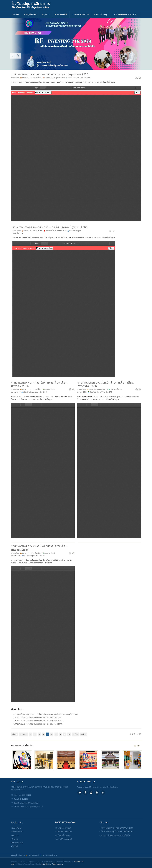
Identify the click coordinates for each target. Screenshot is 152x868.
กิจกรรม (15, 839)
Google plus (91, 793)
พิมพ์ (136, 77)
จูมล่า (13, 864)
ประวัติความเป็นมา (64, 828)
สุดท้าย (84, 734)
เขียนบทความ (18, 832)
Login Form (17, 828)
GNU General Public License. (52, 864)
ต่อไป (76, 734)
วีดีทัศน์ (15, 846)
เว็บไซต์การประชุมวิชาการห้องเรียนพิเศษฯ (117, 832)
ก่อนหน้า (24, 734)
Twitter (80, 793)
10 (69, 734)
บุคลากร (15, 835)
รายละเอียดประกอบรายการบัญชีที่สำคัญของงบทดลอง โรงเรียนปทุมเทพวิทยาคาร (46, 714)
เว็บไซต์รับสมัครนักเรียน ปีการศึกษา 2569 (117, 828)
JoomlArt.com (79, 861)
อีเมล (139, 77)
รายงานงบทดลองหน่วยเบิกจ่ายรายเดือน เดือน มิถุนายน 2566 (50, 227)
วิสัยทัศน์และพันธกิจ (64, 832)
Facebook (85, 793)
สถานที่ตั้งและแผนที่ (64, 839)
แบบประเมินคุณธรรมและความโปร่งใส (115, 835)
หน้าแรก (22, 855)
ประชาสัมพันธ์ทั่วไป (34, 78)
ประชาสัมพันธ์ (18, 843)
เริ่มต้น (15, 734)
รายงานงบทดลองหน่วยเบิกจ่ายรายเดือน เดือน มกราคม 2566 (39, 724)
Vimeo (103, 793)
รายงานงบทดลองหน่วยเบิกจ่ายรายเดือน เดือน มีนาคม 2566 (38, 718)
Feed (97, 793)
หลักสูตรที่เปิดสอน (63, 835)
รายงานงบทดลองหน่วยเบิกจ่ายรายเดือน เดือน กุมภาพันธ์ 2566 (39, 721)
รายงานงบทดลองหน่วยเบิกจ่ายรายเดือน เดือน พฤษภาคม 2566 (50, 74)
